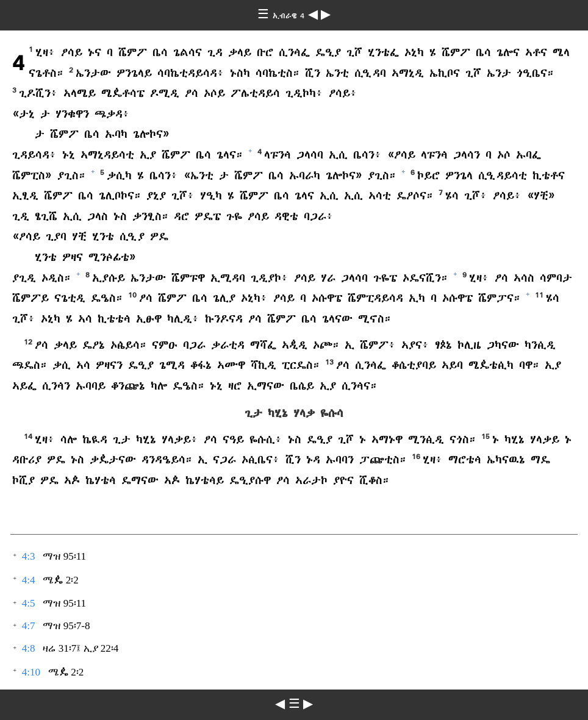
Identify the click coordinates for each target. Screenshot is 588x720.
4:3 (29, 556)
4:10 (31, 672)
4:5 (29, 603)
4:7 (29, 626)
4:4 (29, 580)
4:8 (29, 648)
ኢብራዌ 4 (290, 16)
